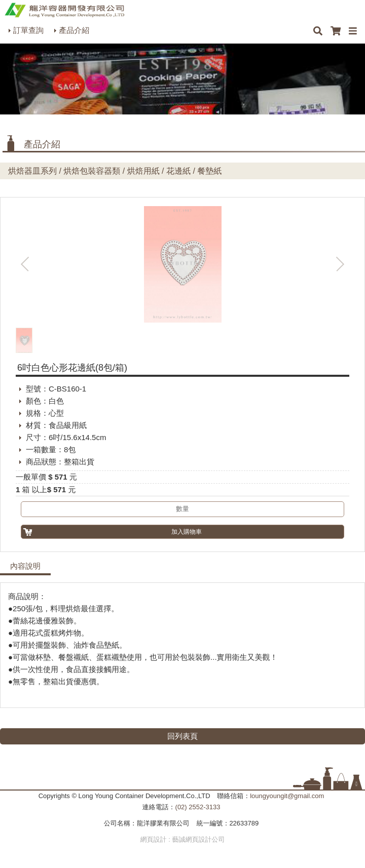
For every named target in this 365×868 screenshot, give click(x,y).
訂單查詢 (28, 30)
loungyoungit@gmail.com (287, 796)
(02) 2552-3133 (198, 807)
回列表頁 (182, 736)
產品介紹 (74, 30)
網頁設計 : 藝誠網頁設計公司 (183, 839)
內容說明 (25, 566)
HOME (64, 10)
